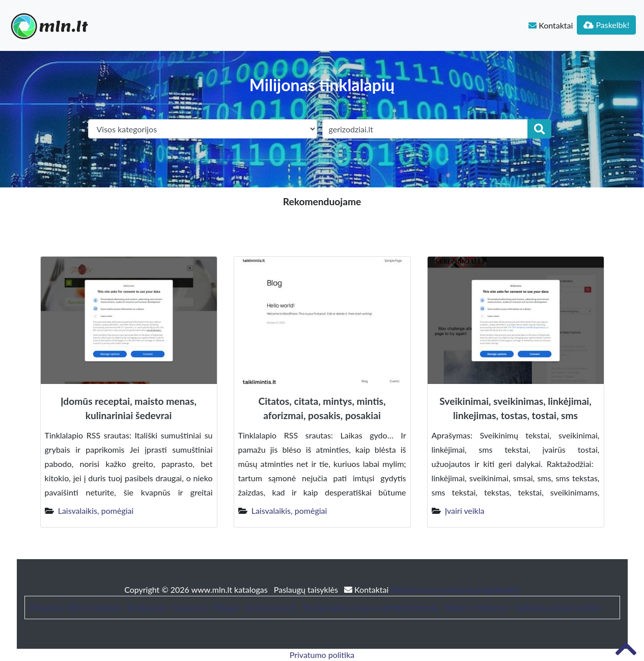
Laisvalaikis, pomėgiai (96, 511)
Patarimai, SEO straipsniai (75, 607)
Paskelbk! (606, 25)
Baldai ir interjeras (477, 607)
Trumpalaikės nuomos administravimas (370, 607)
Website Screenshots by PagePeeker (455, 589)
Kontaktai (551, 25)
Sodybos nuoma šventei (557, 607)
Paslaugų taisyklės (307, 589)
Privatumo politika (322, 655)
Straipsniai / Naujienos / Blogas (183, 607)
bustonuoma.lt (270, 607)
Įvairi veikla (465, 511)
